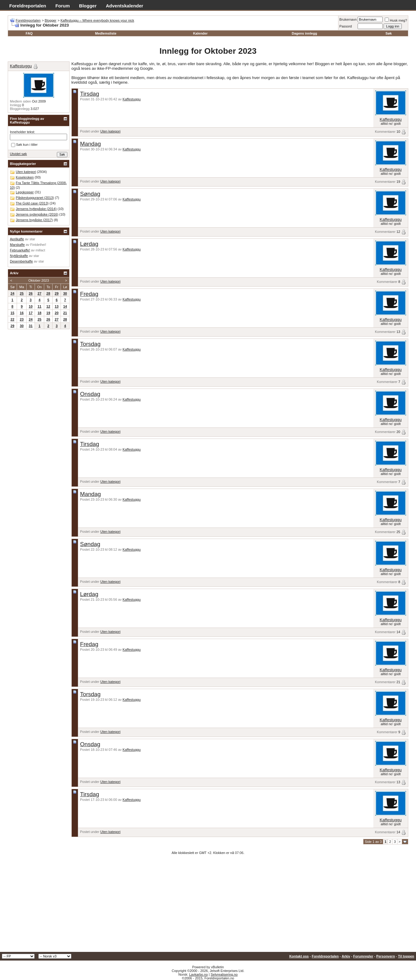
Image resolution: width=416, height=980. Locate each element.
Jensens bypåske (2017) (34, 220)
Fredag (89, 294)
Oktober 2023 (39, 280)
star (32, 239)
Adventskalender (125, 6)
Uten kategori (110, 131)
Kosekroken (25, 177)
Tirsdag (90, 94)
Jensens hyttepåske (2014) (36, 209)
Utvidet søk (18, 154)
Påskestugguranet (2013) (35, 198)
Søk (388, 33)
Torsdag (90, 344)
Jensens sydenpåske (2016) (37, 214)
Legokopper (25, 192)
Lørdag (89, 244)
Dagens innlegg (304, 33)
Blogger (88, 6)
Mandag (90, 144)
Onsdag (90, 394)
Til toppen (406, 956)
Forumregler (363, 956)
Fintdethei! (38, 245)
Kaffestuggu (132, 99)
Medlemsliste (106, 33)
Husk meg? (396, 20)
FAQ (29, 33)
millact (40, 250)
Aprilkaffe (17, 239)
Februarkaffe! (20, 250)
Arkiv (346, 956)
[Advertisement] (208, 906)
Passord (346, 26)
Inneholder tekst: (22, 132)
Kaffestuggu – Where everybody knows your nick (97, 20)
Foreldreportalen (28, 6)
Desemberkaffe (21, 261)
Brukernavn (348, 19)
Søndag (90, 194)
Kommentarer (385, 132)
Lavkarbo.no (199, 974)
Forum (63, 6)
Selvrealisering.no (224, 974)
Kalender (200, 33)
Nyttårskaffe (19, 256)
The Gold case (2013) (32, 203)
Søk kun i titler (24, 145)
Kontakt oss (299, 956)
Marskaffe (17, 245)
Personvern (386, 956)
